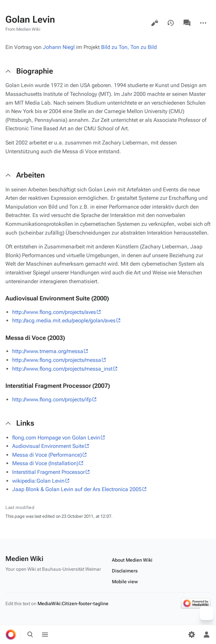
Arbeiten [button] (30, 175)
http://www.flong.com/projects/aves (54, 312)
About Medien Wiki (132, 560)
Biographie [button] (35, 71)
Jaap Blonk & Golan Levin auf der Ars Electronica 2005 (77, 489)
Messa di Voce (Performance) (47, 455)
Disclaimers (125, 571)
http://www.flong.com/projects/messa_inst (62, 369)
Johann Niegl (59, 47)
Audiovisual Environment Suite (48, 446)
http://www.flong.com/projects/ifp (52, 399)
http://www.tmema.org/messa (48, 351)
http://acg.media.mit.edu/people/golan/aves (64, 320)
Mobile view (125, 582)
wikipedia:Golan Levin (38, 481)
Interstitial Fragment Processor (49, 472)
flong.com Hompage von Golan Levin (56, 438)
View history (171, 23)
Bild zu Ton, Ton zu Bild (129, 47)
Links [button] (25, 423)
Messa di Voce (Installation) (45, 463)
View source (154, 23)
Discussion (187, 23)
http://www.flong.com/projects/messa (57, 360)
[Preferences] (192, 635)
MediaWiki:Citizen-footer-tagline (73, 603)
